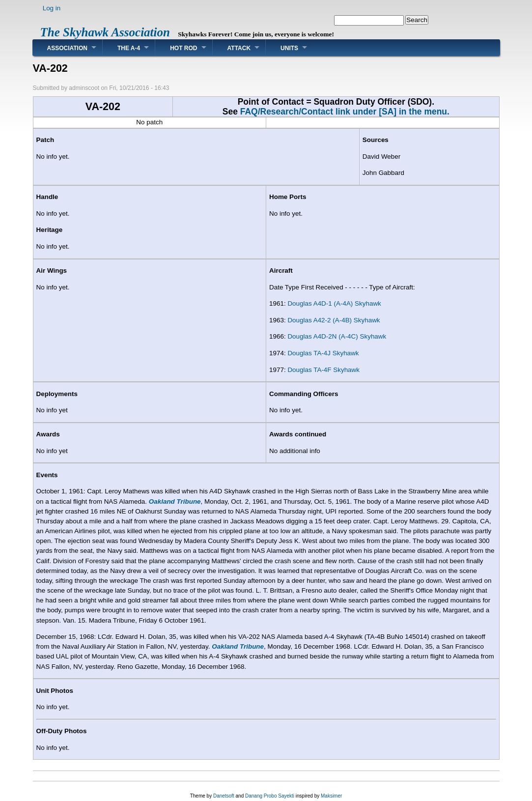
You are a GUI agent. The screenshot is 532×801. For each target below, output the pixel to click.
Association (67, 48)
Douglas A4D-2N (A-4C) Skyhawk (337, 336)
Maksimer (331, 796)
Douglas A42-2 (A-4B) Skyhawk (334, 320)
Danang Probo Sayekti (270, 796)
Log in (52, 8)
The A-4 (129, 48)
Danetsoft (224, 796)
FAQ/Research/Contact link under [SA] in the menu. (345, 112)
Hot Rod (183, 48)
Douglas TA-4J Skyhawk (323, 353)
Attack (239, 48)
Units (289, 48)
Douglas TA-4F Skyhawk (323, 370)
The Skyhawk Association (105, 32)
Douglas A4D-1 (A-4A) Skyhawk (334, 303)
